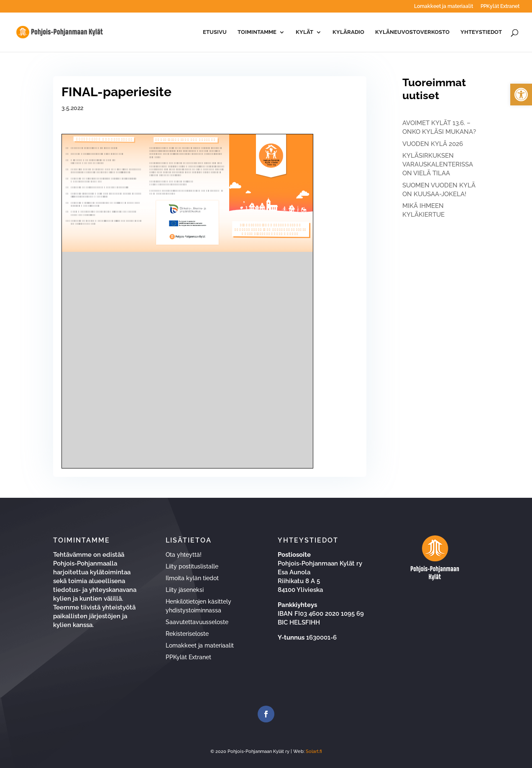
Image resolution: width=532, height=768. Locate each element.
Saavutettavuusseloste (197, 622)
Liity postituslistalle (192, 566)
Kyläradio (348, 32)
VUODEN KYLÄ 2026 (433, 144)
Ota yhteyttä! (184, 555)
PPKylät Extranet (500, 6)
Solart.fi (314, 751)
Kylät (304, 32)
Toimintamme (257, 32)
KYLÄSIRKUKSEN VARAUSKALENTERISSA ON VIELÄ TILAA (438, 164)
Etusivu (215, 32)
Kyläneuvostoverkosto (412, 32)
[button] (521, 95)
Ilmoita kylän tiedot (192, 578)
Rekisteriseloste (187, 634)
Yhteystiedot (481, 32)
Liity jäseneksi (185, 590)
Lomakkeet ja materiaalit (444, 6)
